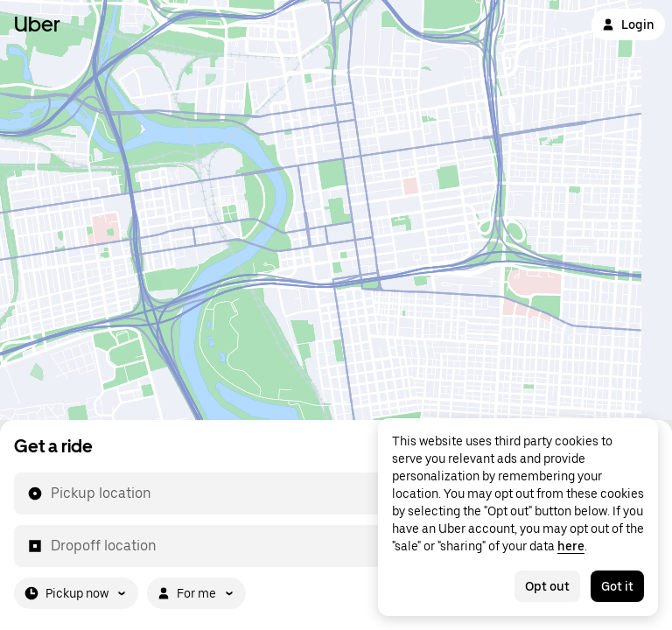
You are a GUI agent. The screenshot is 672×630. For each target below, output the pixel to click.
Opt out (547, 586)
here (571, 546)
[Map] (336, 210)
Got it (617, 586)
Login (628, 24)
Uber (37, 24)
